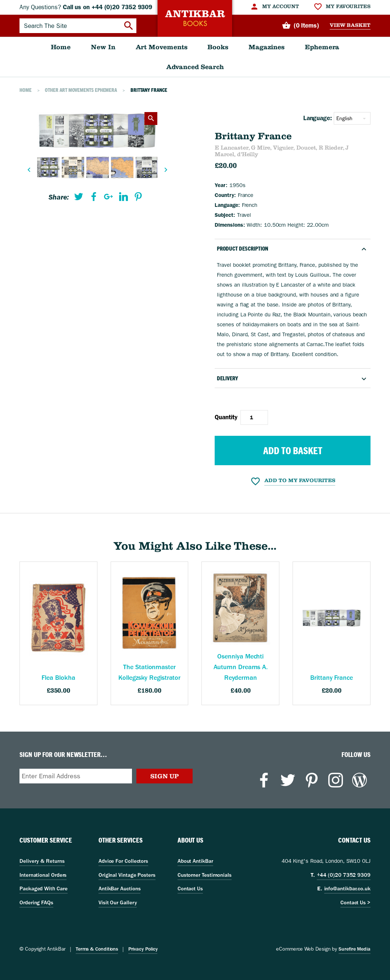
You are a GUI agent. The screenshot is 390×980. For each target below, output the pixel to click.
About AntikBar (195, 861)
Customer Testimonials (205, 875)
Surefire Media (355, 949)
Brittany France (332, 678)
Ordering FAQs (36, 902)
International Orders (43, 875)
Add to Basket (293, 450)
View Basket (350, 25)
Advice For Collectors (123, 861)
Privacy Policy (143, 949)
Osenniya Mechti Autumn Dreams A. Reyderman (241, 667)
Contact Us (190, 889)
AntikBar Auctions (120, 889)
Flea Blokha (58, 678)
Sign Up (164, 776)
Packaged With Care (43, 889)
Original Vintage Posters (127, 875)
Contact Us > (355, 902)
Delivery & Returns (42, 861)
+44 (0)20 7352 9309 (344, 875)
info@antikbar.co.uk (347, 889)
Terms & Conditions (97, 949)
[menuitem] (274, 7)
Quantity (226, 417)
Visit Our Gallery (118, 902)
